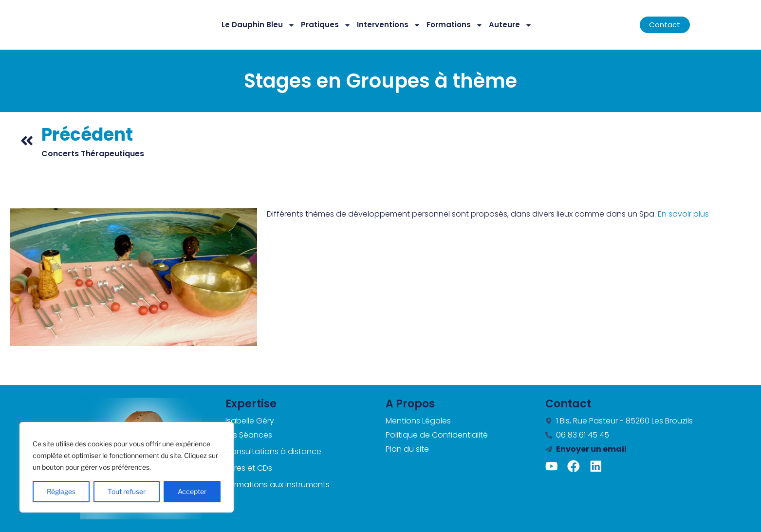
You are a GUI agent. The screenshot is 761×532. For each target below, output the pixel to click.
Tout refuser (127, 491)
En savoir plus (683, 214)
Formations (455, 25)
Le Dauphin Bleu (258, 25)
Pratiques (326, 25)
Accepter (192, 491)
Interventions (389, 25)
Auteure (510, 25)
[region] (127, 467)
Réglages (61, 491)
